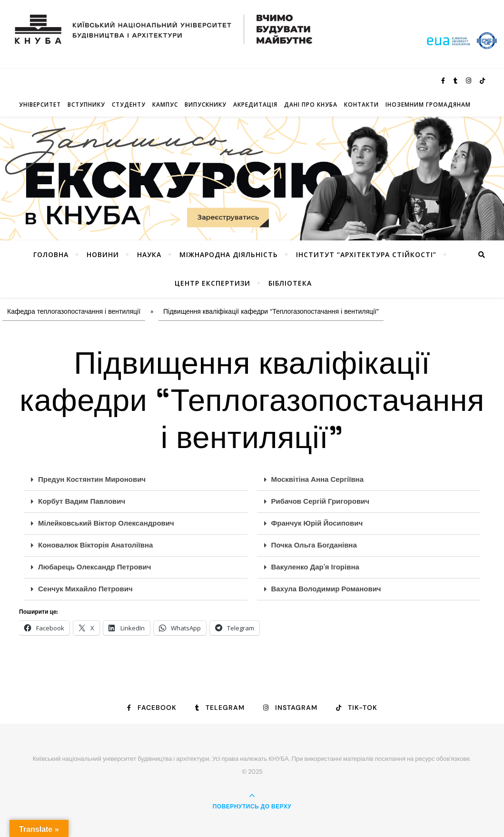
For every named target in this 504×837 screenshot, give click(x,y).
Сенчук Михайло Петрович (85, 589)
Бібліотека (290, 283)
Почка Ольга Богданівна (314, 545)
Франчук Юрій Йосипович (317, 523)
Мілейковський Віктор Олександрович (106, 523)
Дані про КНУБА (311, 105)
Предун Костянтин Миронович (92, 479)
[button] (136, 480)
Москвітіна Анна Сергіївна (318, 479)
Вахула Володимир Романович (326, 589)
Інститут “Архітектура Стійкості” (366, 254)
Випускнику (206, 105)
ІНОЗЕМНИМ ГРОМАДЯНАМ (428, 105)
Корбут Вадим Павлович (82, 501)
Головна (51, 254)
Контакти (361, 105)
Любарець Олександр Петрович (95, 567)
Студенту (129, 105)
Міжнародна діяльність (229, 254)
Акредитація (255, 105)
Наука (149, 254)
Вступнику (86, 105)
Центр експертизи (212, 283)
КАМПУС (165, 105)
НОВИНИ (103, 254)
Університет (40, 105)
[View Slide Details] (252, 178)
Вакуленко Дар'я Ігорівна (315, 567)
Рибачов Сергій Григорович (321, 501)
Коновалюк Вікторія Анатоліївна (95, 545)
